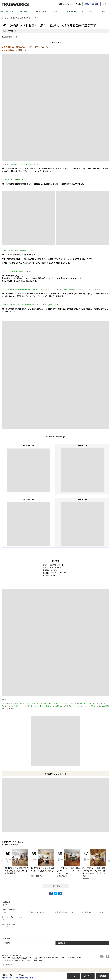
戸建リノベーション (37, 912)
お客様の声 (61, 943)
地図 (36, 958)
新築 (55, 11)
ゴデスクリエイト (48, 970)
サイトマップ (7, 965)
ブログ (103, 11)
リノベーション (40, 11)
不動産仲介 (71, 11)
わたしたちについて (8, 11)
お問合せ (88, 976)
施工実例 (6, 943)
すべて (5, 905)
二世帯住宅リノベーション (93, 912)
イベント (106, 4)
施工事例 (24, 11)
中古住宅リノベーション (66, 912)
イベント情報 (87, 11)
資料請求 (102, 976)
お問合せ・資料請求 (91, 4)
